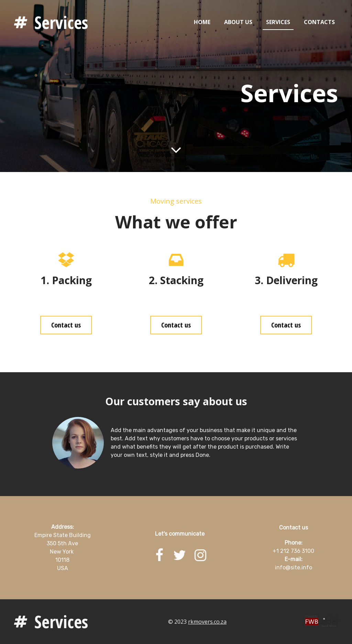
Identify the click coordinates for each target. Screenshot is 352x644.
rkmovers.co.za (207, 622)
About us (238, 22)
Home (202, 22)
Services (61, 22)
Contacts (319, 22)
